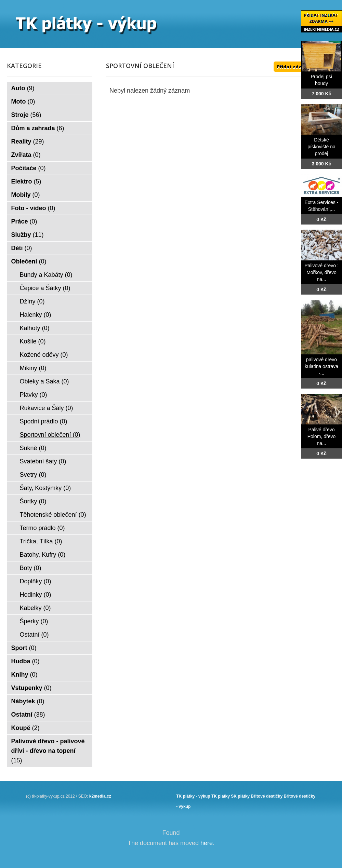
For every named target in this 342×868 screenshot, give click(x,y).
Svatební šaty (43, 461)
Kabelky (35, 608)
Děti (22, 248)
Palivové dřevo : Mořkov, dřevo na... (321, 272)
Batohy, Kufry (43, 555)
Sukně (33, 448)
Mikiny (33, 368)
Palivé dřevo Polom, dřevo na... (321, 436)
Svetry (33, 475)
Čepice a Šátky (45, 288)
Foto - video (33, 208)
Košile (33, 341)
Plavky (34, 395)
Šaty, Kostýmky (45, 488)
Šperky (34, 621)
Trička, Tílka (41, 541)
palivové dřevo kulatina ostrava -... (321, 366)
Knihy (24, 675)
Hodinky (36, 595)
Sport (24, 648)
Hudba (25, 661)
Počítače (29, 168)
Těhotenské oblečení (53, 515)
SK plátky (240, 796)
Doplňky (36, 581)
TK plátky (221, 796)
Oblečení (29, 261)
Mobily (26, 195)
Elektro (26, 181)
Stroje (26, 115)
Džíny (32, 301)
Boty (31, 568)
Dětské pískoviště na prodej (321, 147)
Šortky (33, 501)
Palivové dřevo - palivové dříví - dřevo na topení (48, 751)
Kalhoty (35, 328)
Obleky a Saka (44, 381)
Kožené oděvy (44, 355)
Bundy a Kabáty (46, 275)
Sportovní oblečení (50, 435)
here (207, 843)
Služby (28, 235)
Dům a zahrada (38, 128)
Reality (28, 141)
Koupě (25, 728)
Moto (23, 101)
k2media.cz (100, 796)
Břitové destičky (267, 796)
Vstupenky (31, 688)
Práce (24, 221)
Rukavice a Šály (47, 408)
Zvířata (26, 155)
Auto (23, 88)
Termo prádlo (42, 528)
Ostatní (34, 635)
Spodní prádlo (44, 421)
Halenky (36, 315)
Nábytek (28, 701)
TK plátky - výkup (193, 796)
